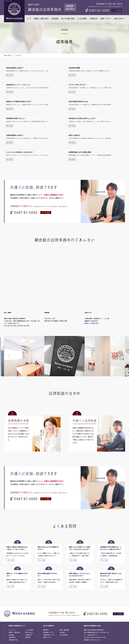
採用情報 (28, 637)
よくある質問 (29, 630)
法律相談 (11, 635)
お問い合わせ (29, 632)
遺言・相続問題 (64, 630)
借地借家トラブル (48, 632)
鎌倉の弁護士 (8, 55)
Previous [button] (11, 356)
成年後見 (62, 632)
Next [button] (118, 356)
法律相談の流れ (13, 640)
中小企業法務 (64, 635)
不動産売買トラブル (49, 635)
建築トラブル (47, 637)
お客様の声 (28, 635)
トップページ (13, 630)
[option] (24, 356)
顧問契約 (46, 630)
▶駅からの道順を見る (92, 323)
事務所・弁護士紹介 (15, 632)
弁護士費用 (12, 637)
